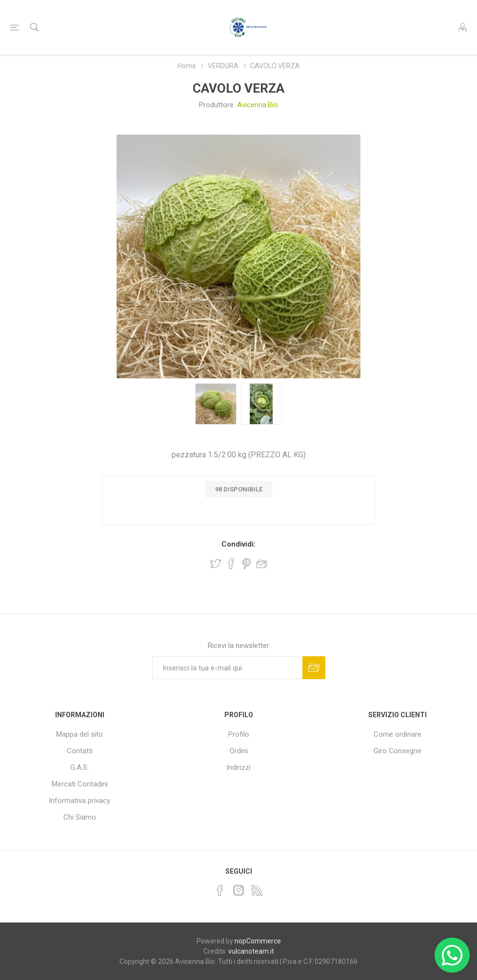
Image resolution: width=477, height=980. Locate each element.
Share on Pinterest (247, 564)
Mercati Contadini (80, 784)
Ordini (239, 751)
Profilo (239, 734)
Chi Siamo (80, 817)
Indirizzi (238, 767)
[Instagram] (238, 890)
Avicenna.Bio (258, 105)
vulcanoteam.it (251, 951)
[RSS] (257, 890)
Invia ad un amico (262, 564)
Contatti (80, 751)
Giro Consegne (397, 751)
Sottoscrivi (314, 668)
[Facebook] (220, 890)
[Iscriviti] (227, 668)
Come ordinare (397, 734)
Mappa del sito (79, 734)
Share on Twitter (216, 564)
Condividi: (238, 544)
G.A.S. (79, 767)
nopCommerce (258, 941)
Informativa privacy (79, 801)
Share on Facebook (231, 564)
